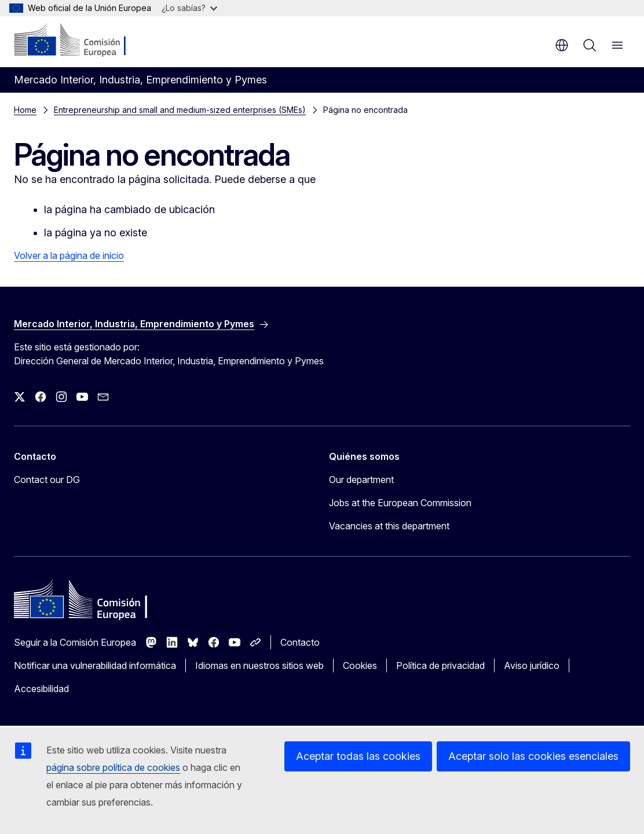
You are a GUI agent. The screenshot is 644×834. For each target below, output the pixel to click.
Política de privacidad (440, 665)
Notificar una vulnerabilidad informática (95, 665)
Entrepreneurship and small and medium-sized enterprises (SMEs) (180, 110)
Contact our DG (47, 480)
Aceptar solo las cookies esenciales (533, 756)
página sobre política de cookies (113, 767)
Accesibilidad (41, 689)
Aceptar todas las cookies (358, 756)
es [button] (562, 45)
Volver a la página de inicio (69, 255)
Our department (361, 480)
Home (25, 110)
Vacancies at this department (389, 526)
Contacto (300, 642)
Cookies (360, 665)
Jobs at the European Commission (400, 503)
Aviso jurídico (532, 665)
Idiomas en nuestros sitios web (259, 665)
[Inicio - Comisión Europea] (84, 41)
